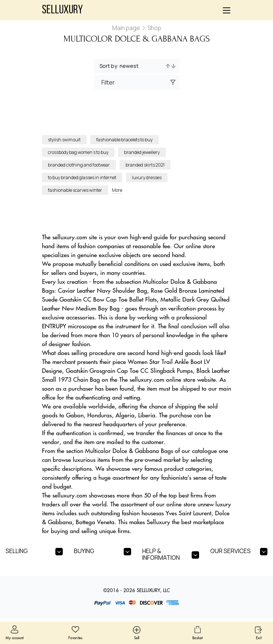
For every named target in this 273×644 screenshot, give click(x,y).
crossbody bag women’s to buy (78, 152)
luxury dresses (147, 178)
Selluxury (62, 10)
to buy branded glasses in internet (82, 178)
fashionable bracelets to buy (124, 140)
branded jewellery (142, 152)
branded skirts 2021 (145, 165)
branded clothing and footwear (79, 165)
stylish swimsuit (64, 140)
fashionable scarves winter (75, 190)
